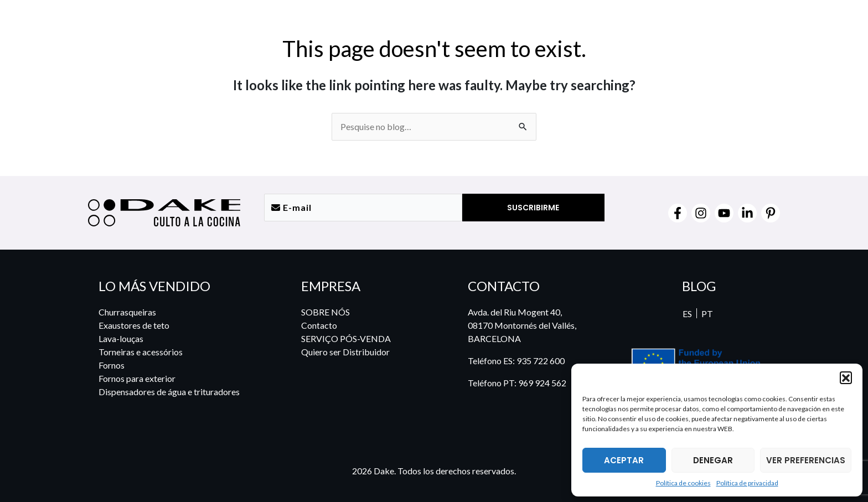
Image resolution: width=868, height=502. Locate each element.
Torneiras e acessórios (141, 352)
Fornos (112, 365)
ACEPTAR (624, 460)
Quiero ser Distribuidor (345, 352)
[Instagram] (701, 213)
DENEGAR (713, 460)
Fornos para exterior (137, 378)
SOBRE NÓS (325, 312)
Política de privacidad (747, 483)
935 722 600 (541, 361)
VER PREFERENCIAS (806, 460)
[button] (846, 377)
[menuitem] (756, 26)
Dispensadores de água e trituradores (169, 392)
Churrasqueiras (127, 312)
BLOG (699, 286)
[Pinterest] (771, 213)
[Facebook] (678, 213)
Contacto (319, 325)
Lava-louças (121, 338)
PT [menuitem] (707, 314)
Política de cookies (683, 483)
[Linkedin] (747, 213)
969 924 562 (542, 383)
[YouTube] (724, 213)
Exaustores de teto (134, 325)
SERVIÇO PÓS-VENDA (346, 338)
